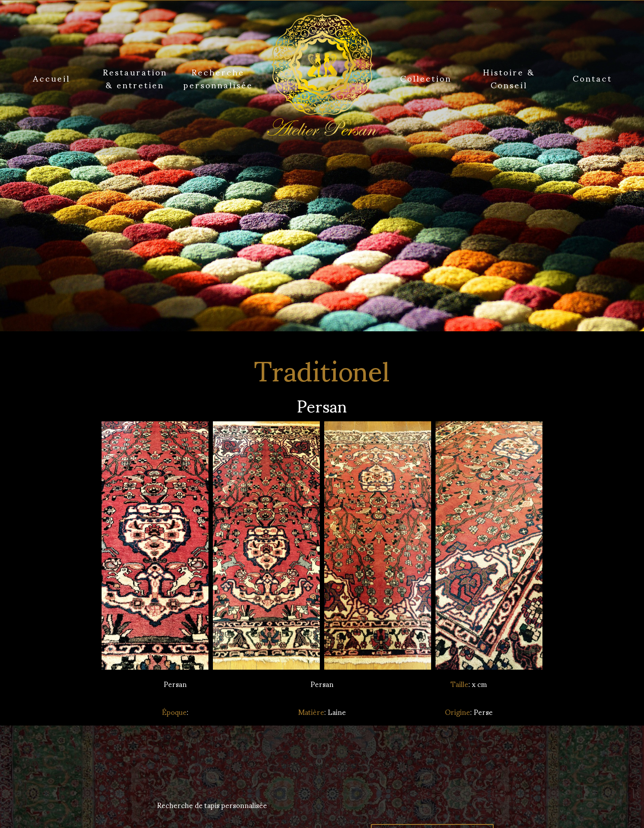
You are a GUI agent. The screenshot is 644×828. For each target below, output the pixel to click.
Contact (592, 78)
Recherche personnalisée (218, 78)
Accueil (51, 78)
